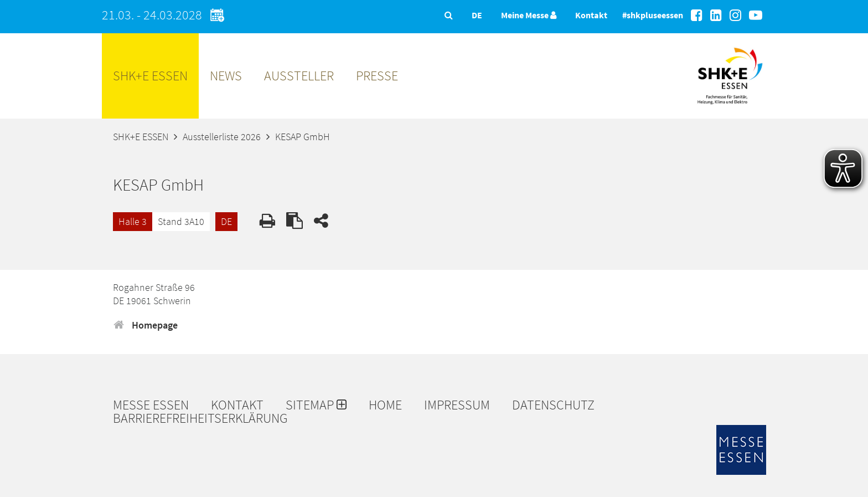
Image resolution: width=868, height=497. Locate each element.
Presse (377, 76)
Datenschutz (553, 405)
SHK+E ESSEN (150, 76)
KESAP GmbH (303, 137)
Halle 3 (133, 221)
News (226, 76)
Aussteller (299, 76)
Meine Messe (529, 15)
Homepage (145, 325)
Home (385, 405)
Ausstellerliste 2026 (222, 137)
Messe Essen (151, 405)
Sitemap (316, 405)
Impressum (457, 405)
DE (226, 221)
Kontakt (591, 15)
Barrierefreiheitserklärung (200, 418)
